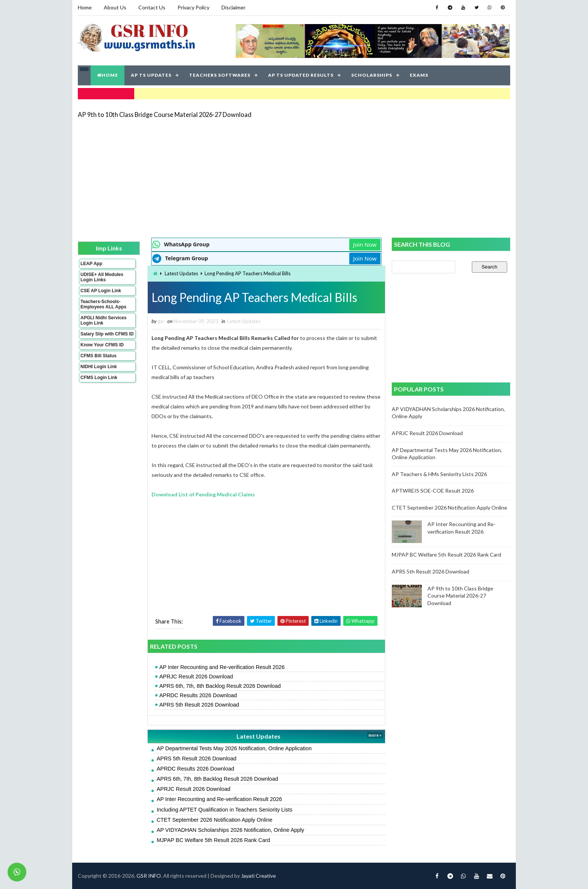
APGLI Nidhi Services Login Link (104, 320)
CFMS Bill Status (99, 356)
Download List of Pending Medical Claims (203, 494)
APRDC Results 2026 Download (198, 695)
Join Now (365, 244)
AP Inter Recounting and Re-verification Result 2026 (222, 667)
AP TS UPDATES (151, 75)
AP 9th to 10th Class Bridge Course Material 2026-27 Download (165, 115)
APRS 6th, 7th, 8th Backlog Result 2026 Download (220, 686)
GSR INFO (149, 876)
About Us (115, 7)
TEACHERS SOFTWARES (220, 75)
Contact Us (152, 7)
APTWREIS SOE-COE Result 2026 (433, 491)
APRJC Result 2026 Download (196, 677)
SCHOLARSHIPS (372, 75)
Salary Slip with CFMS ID (107, 334)
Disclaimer (233, 7)
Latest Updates (181, 273)
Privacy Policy (193, 7)
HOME (108, 75)
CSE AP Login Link (101, 291)
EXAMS (419, 75)
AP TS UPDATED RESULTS (301, 75)
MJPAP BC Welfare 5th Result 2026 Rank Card (214, 840)
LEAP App (91, 264)
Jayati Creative (258, 876)
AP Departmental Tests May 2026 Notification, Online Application (234, 748)
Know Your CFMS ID (102, 345)
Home (85, 7)
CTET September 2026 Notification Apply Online (215, 820)
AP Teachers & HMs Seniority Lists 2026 (439, 474)
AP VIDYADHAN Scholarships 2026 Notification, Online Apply (230, 830)
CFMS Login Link (99, 378)
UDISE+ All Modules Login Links (102, 277)
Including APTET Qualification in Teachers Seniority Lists (225, 810)
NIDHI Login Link (99, 367)
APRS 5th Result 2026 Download (199, 705)
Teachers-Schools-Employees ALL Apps (103, 304)
